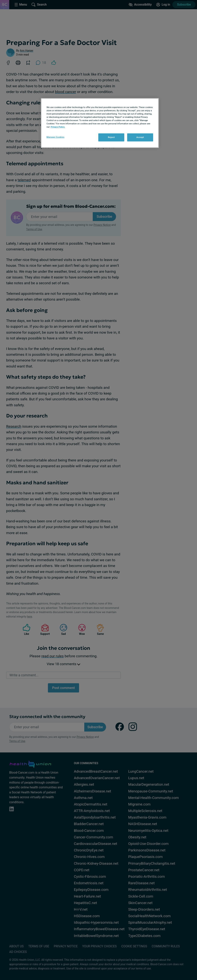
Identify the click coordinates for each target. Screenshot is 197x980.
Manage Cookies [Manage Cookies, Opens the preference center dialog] (56, 137)
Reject (111, 137)
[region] (100, 123)
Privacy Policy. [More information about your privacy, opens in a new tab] (58, 127)
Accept (140, 137)
